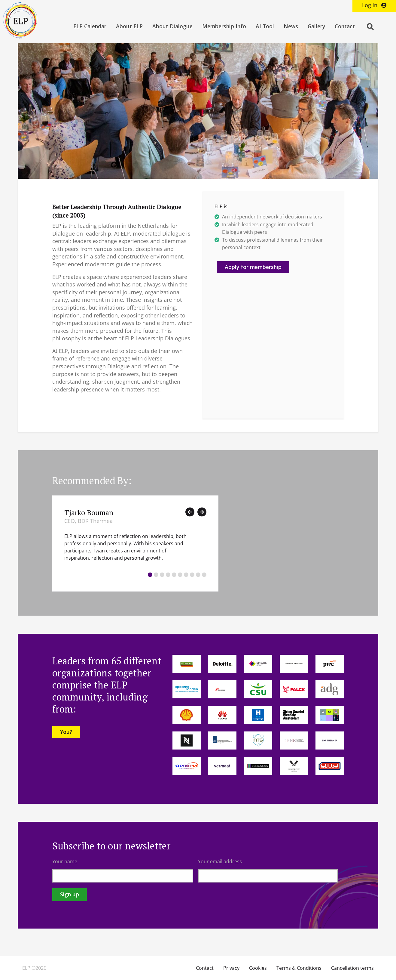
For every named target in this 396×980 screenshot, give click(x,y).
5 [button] (174, 575)
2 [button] (156, 575)
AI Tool (265, 26)
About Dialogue (172, 26)
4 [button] (168, 575)
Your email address (220, 861)
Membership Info (224, 26)
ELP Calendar (90, 26)
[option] (135, 543)
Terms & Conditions (299, 968)
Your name (65, 861)
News (291, 26)
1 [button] (150, 575)
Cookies (258, 968)
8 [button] (192, 575)
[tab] (150, 576)
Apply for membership (253, 267)
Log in (374, 5)
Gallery (316, 26)
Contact (345, 26)
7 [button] (186, 575)
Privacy (231, 968)
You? (66, 732)
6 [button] (180, 575)
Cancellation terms (352, 968)
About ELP (129, 26)
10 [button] (204, 575)
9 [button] (198, 575)
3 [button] (162, 575)
